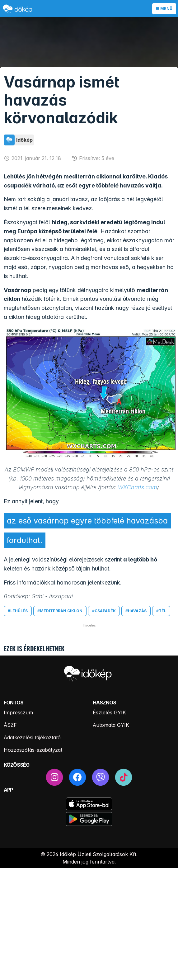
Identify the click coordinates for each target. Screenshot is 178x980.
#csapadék (104, 611)
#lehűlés (18, 611)
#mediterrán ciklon (60, 611)
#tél (161, 611)
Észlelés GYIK (109, 713)
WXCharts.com (138, 487)
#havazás (136, 611)
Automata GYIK (111, 725)
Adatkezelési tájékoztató (32, 737)
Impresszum (18, 713)
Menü (164, 9)
